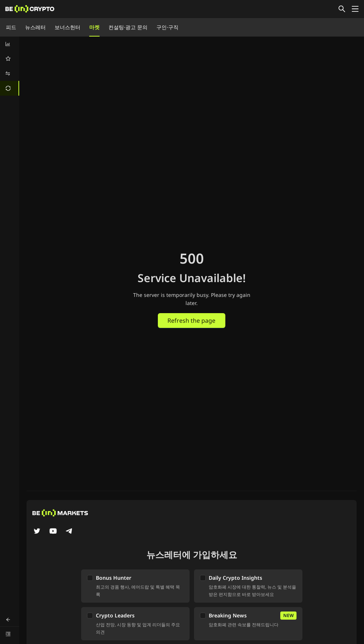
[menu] (10, 66)
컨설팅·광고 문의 (128, 27)
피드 (11, 27)
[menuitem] (10, 44)
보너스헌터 (67, 27)
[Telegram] (69, 532)
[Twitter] (37, 532)
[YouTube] (53, 532)
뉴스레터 (35, 27)
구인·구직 (167, 27)
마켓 (94, 27)
